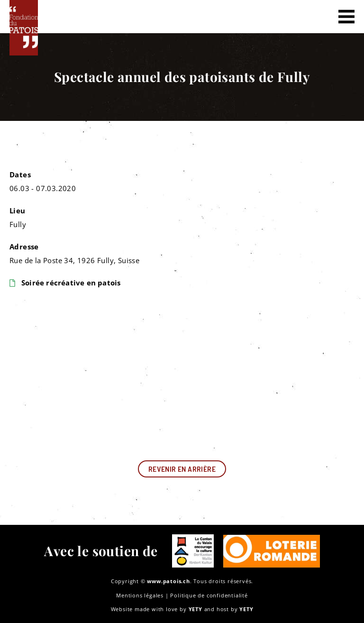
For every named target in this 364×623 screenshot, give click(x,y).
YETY (196, 609)
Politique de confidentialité (209, 595)
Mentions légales (140, 595)
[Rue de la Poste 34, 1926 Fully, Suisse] (182, 375)
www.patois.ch (168, 581)
